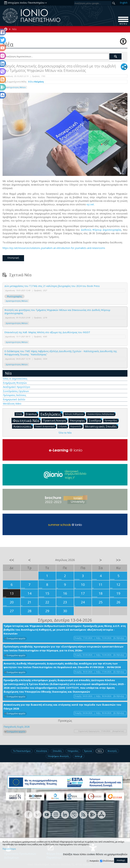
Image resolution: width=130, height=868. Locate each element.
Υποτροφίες (78, 420)
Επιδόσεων (108, 861)
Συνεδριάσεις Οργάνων (16, 391)
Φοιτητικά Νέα (27, 420)
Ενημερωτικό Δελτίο (14, 399)
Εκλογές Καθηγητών (75, 414)
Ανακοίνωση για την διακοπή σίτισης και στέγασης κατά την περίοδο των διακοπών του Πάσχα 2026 (62, 707)
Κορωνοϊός (77, 426)
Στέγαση (63, 426)
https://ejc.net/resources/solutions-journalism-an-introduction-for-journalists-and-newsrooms (54, 248)
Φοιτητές (112, 751)
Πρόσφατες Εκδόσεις (14, 395)
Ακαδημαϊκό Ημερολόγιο (17, 387)
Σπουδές (57, 751)
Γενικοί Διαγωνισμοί (46, 426)
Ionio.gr (79, 756)
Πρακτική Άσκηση (55, 420)
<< (12, 560)
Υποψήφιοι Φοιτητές (58, 756)
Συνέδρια (95, 420)
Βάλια (36, 82)
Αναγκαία (94, 861)
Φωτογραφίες (14, 296)
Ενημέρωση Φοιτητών (15, 383)
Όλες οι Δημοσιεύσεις (15, 379)
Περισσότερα (9, 849)
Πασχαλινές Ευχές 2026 (17, 727)
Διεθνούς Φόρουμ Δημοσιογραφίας (101, 230)
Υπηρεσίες (73, 751)
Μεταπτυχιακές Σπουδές (102, 426)
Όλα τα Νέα (65, 433)
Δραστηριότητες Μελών (15, 87)
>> (118, 560)
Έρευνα (88, 751)
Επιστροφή (13, 258)
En (124, 3)
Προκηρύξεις (112, 420)
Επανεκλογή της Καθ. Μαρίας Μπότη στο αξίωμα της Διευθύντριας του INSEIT (47, 332)
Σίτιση (20, 414)
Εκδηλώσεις (51, 414)
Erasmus (32, 414)
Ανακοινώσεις (23, 426)
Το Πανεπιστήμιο (22, 751)
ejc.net (90, 204)
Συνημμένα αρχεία (16, 638)
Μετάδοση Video (12, 404)
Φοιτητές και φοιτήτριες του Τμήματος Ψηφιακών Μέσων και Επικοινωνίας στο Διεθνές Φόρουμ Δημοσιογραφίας (57, 312)
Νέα (14, 29)
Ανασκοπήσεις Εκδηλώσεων (101, 414)
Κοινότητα (42, 751)
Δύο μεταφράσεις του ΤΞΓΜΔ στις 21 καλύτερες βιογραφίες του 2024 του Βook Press (52, 286)
